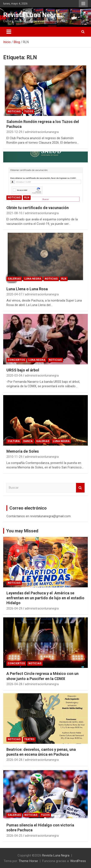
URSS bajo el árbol (23, 370)
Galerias (14, 279)
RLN (27, 198)
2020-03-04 (14, 376)
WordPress (78, 861)
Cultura (14, 441)
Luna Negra (33, 279)
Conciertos (16, 360)
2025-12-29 (14, 132)
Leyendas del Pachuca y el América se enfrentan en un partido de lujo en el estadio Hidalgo (45, 598)
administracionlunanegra (42, 132)
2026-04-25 (14, 836)
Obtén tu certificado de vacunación (38, 208)
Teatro (29, 739)
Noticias (14, 111)
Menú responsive (83, 4)
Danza (28, 441)
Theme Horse (28, 861)
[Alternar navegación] (9, 32)
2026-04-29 (14, 608)
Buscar (80, 488)
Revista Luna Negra (31, 15)
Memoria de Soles (23, 451)
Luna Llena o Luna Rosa (27, 289)
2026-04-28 (14, 684)
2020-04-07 (14, 294)
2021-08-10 (14, 213)
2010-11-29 (14, 457)
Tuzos (29, 111)
